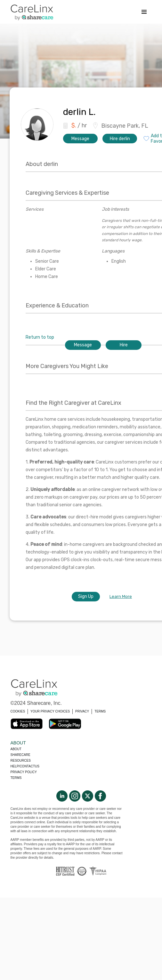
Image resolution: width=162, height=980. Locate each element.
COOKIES (18, 711)
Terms (16, 778)
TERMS (100, 711)
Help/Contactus (25, 766)
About (16, 749)
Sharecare (20, 755)
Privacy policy (24, 772)
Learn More (121, 596)
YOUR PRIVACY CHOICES (50, 711)
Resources (21, 761)
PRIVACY (82, 711)
